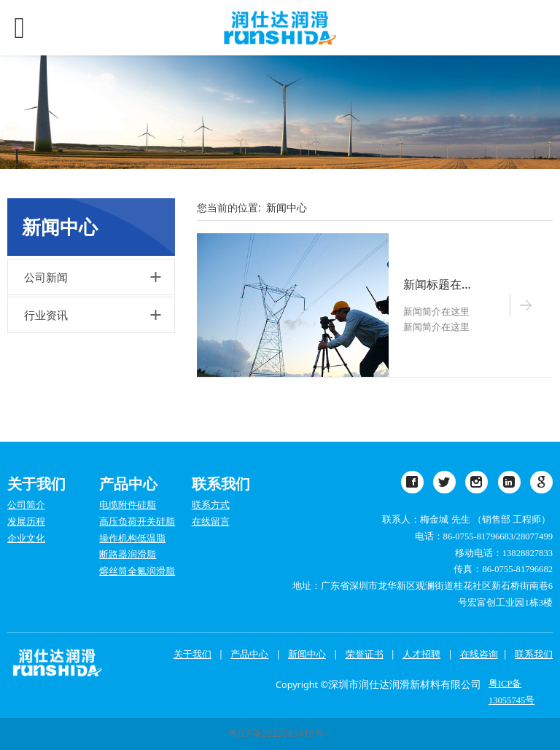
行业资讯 (46, 315)
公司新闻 (46, 277)
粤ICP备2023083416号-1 (280, 734)
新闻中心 (287, 207)
